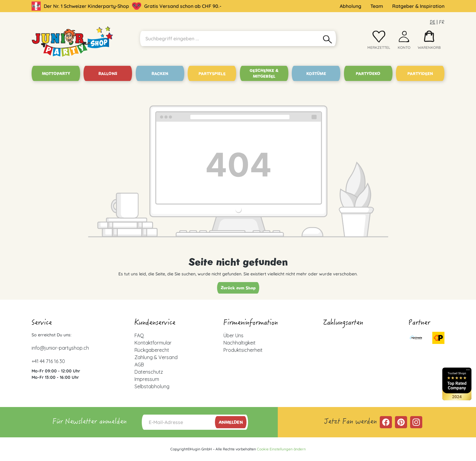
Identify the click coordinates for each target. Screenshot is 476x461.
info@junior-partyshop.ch (60, 348)
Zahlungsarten (343, 323)
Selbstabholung (152, 386)
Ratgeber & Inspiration (418, 6)
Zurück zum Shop (238, 288)
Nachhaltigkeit (240, 343)
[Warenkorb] (429, 42)
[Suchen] (328, 39)
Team (377, 6)
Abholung (350, 6)
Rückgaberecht (152, 350)
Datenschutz (149, 372)
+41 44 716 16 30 (48, 361)
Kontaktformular (153, 343)
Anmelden (231, 422)
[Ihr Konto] (404, 42)
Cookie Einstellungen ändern (281, 449)
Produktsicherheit (243, 350)
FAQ (139, 335)
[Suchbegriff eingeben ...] (230, 39)
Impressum (147, 379)
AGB (139, 365)
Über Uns (233, 335)
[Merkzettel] (379, 42)
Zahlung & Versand (156, 357)
